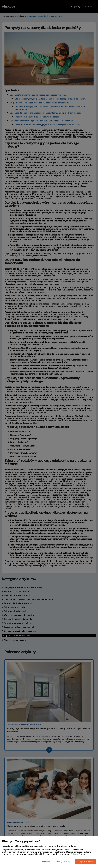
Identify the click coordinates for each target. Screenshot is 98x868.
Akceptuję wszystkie (85, 862)
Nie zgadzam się (64, 862)
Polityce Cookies (78, 854)
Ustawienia (45, 862)
